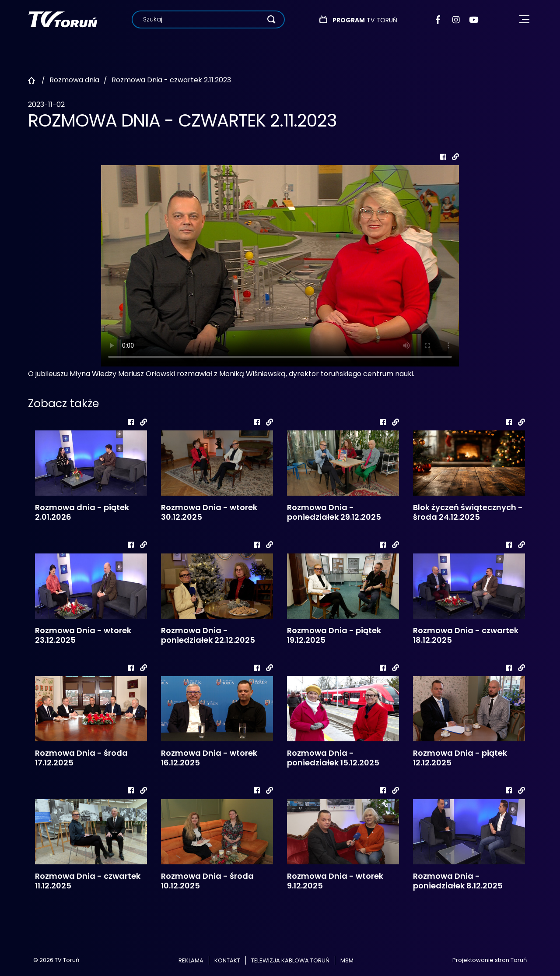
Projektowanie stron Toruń (490, 960)
